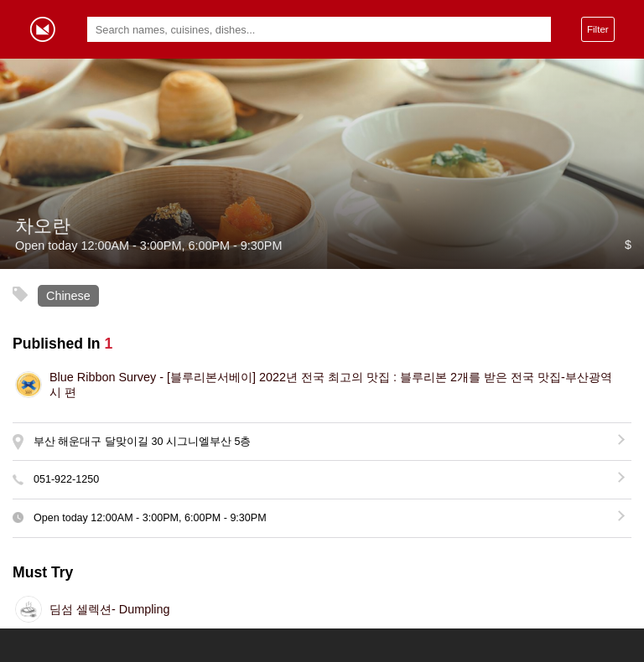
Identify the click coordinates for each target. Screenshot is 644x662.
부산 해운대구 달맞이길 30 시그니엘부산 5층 (142, 442)
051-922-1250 (66, 479)
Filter (598, 29)
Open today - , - (150, 518)
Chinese (68, 296)
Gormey (43, 29)
